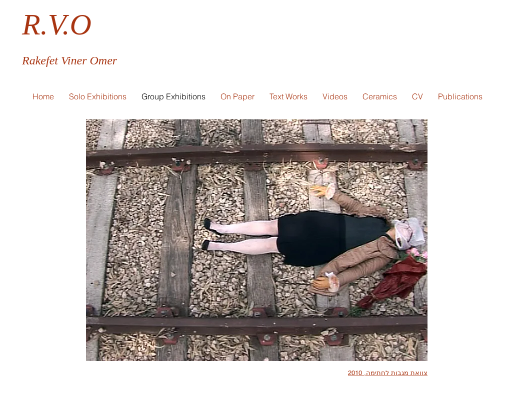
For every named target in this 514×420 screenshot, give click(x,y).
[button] (237, 96)
